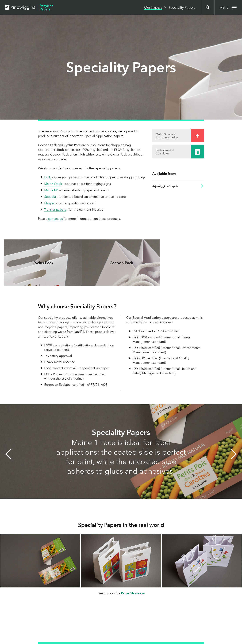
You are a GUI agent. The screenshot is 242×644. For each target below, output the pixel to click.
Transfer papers (55, 210)
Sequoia (50, 197)
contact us (55, 219)
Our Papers (153, 7)
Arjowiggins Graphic (165, 186)
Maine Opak (53, 184)
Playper (50, 203)
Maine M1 (51, 190)
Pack (47, 177)
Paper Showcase (133, 593)
